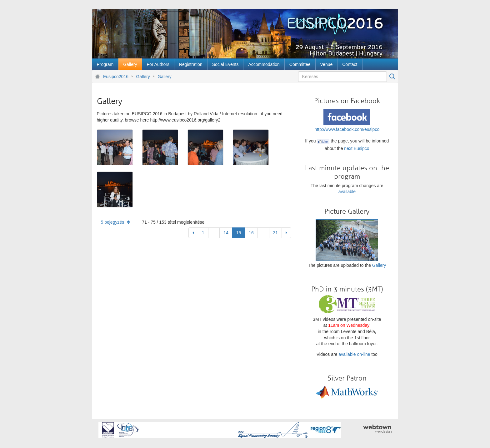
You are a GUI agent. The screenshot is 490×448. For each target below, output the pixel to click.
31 (276, 233)
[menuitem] (105, 64)
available (347, 192)
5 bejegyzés (115, 222)
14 (226, 233)
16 (251, 233)
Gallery (143, 77)
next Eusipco (357, 148)
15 (239, 233)
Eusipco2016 (116, 77)
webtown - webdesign (377, 429)
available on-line (354, 354)
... (214, 233)
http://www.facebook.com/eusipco (347, 129)
